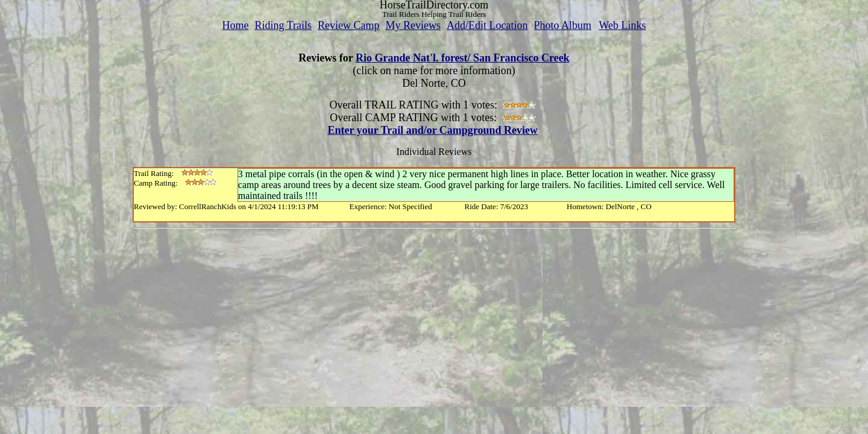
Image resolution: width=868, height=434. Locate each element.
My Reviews (413, 25)
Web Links (623, 25)
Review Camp (348, 25)
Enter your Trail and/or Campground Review (432, 130)
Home (235, 25)
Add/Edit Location (487, 25)
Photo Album (562, 25)
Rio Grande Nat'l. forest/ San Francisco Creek (463, 58)
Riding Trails (283, 25)
